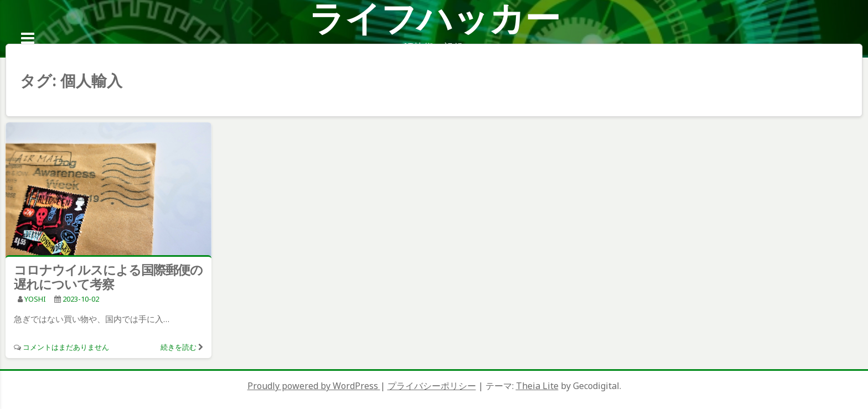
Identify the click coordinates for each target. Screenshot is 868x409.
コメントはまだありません (66, 347)
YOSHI (35, 299)
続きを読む (179, 347)
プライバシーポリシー (432, 386)
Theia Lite (537, 386)
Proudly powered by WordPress (314, 386)
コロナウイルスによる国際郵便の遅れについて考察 (108, 277)
